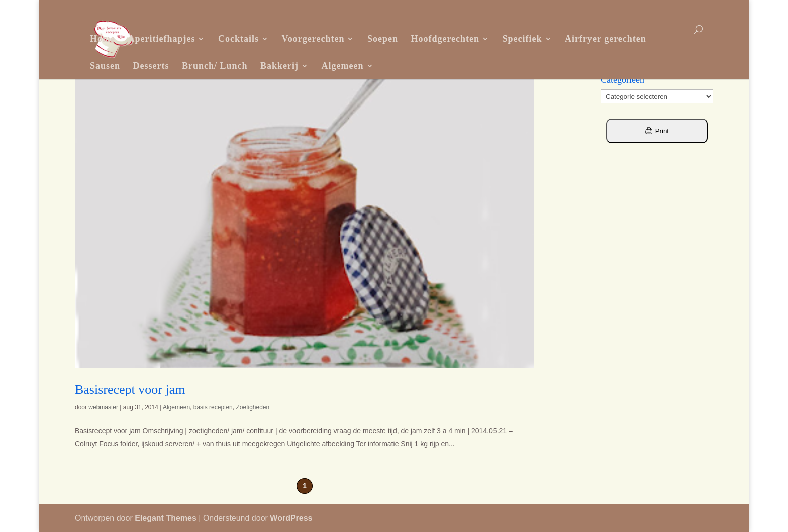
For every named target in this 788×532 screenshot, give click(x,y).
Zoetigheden (253, 407)
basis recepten (213, 407)
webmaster (103, 407)
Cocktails (238, 39)
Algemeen (343, 66)
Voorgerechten (313, 39)
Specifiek (522, 39)
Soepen (383, 39)
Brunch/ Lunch (215, 66)
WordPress (291, 518)
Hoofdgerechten (445, 39)
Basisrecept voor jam (130, 390)
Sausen (105, 66)
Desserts (151, 66)
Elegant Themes (166, 518)
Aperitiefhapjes (161, 39)
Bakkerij (279, 66)
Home (103, 39)
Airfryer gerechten (606, 39)
